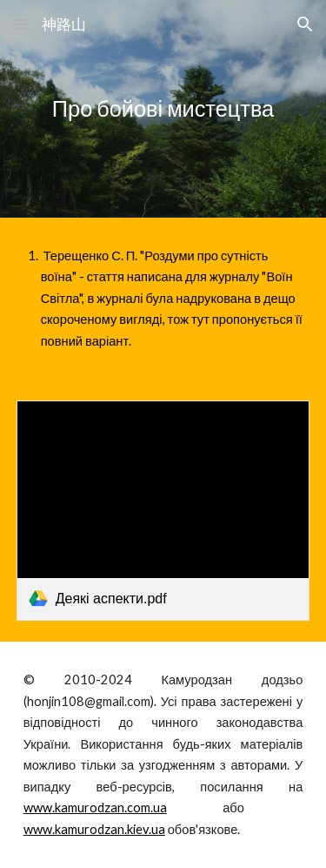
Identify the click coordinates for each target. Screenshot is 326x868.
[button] (21, 24)
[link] (163, 511)
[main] (163, 109)
